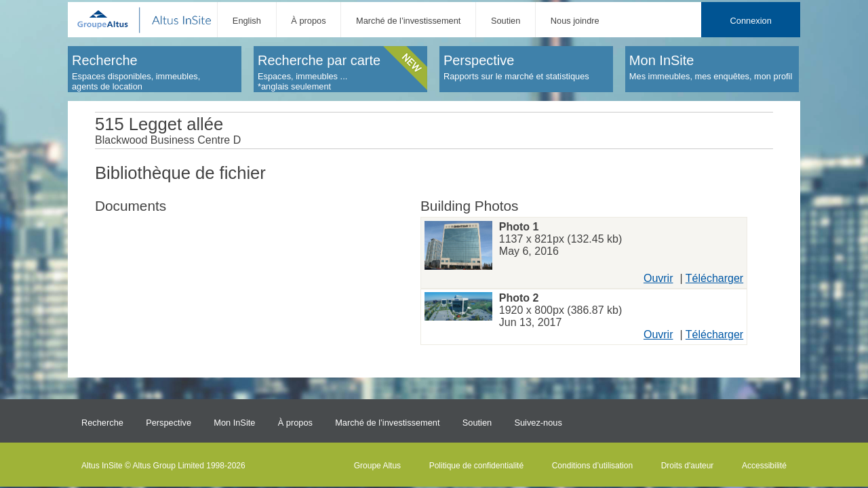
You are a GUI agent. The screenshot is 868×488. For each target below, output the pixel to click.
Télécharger (714, 278)
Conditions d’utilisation (592, 466)
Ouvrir (658, 278)
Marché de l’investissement (408, 21)
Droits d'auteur (688, 466)
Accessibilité (764, 466)
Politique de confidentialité (476, 466)
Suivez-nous (538, 423)
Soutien (506, 21)
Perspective (169, 423)
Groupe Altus (377, 466)
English (247, 21)
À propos (308, 21)
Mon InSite (234, 423)
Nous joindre (575, 21)
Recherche (102, 423)
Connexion (751, 21)
